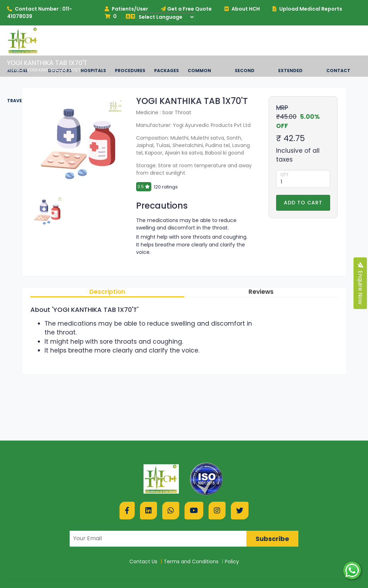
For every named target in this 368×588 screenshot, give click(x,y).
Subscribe (272, 539)
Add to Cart (303, 203)
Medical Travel (17, 86)
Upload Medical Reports (307, 9)
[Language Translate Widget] (166, 17)
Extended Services (290, 86)
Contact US (338, 86)
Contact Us (143, 561)
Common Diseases (199, 86)
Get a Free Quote (186, 9)
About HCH (242, 9)
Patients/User (126, 9)
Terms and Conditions (191, 561)
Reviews (261, 292)
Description (107, 292)
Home (13, 70)
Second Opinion (245, 86)
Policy (232, 561)
